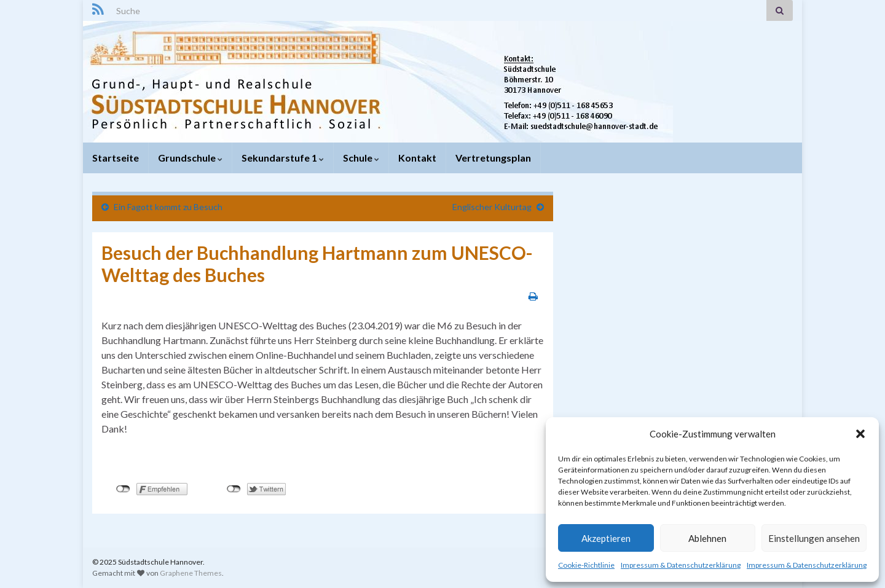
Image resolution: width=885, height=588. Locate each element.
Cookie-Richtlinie (586, 565)
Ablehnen (707, 538)
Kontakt (417, 158)
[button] (860, 434)
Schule (361, 158)
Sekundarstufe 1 (283, 158)
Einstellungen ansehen (814, 538)
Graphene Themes (191, 573)
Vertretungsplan (493, 158)
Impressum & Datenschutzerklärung (681, 565)
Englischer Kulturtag (492, 207)
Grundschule (190, 158)
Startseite (116, 158)
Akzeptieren (606, 538)
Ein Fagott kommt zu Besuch (168, 207)
